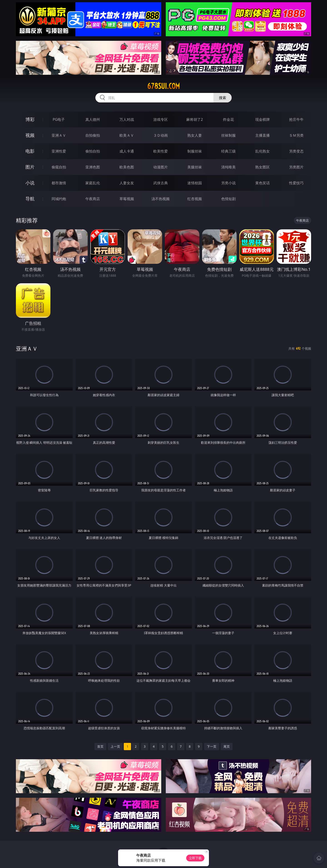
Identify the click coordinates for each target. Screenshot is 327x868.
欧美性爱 (161, 151)
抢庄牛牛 (296, 119)
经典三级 (228, 151)
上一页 (115, 746)
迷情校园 (195, 183)
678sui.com (163, 86)
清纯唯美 (228, 167)
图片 (30, 167)
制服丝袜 (195, 151)
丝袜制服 (228, 135)
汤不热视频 (161, 199)
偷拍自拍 (93, 151)
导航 (30, 199)
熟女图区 (263, 167)
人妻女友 (127, 183)
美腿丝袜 (195, 167)
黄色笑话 (263, 183)
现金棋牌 (263, 119)
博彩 (30, 119)
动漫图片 (161, 167)
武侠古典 (161, 183)
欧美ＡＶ (127, 135)
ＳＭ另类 (296, 135)
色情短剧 (228, 199)
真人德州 (93, 119)
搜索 (223, 98)
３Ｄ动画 (161, 135)
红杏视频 (195, 199)
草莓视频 (127, 199)
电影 (30, 151)
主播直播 (263, 135)
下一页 (212, 746)
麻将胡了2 (194, 119)
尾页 (227, 746)
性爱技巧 (296, 183)
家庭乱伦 (93, 183)
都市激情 (59, 183)
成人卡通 (127, 151)
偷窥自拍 (59, 167)
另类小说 (228, 183)
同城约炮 (59, 199)
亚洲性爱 (59, 151)
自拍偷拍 (93, 135)
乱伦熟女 (263, 151)
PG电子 (59, 119)
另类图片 (296, 167)
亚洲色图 (93, 167)
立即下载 (195, 858)
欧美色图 (127, 167)
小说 (30, 183)
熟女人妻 (195, 135)
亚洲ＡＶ (59, 135)
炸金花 (228, 119)
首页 (100, 746)
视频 (30, 135)
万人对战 (127, 119)
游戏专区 (161, 119)
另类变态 (296, 151)
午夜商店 (93, 199)
